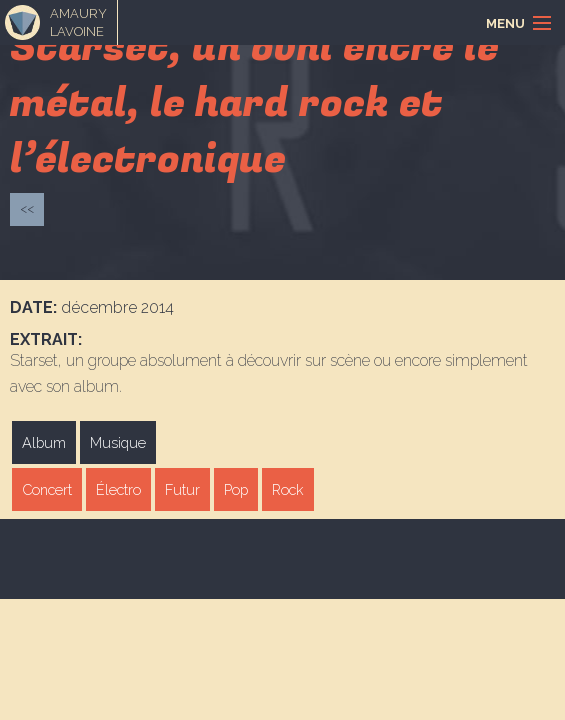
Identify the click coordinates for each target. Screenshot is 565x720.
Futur (182, 489)
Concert (47, 489)
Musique (118, 442)
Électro (118, 489)
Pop (236, 489)
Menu (505, 23)
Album (44, 442)
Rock (288, 489)
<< (27, 208)
